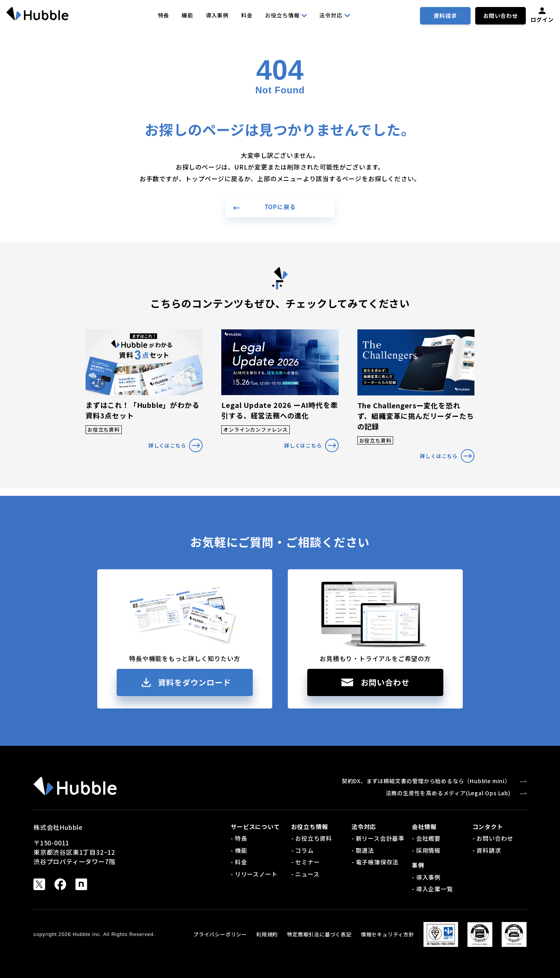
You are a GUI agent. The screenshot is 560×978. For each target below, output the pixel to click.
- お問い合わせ (493, 838)
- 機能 (239, 850)
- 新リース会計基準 (378, 838)
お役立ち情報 (286, 15)
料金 (247, 15)
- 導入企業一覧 (432, 889)
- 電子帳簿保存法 (375, 862)
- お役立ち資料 (312, 838)
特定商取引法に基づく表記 (319, 934)
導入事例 (217, 15)
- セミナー (306, 862)
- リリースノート (254, 874)
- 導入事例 (426, 877)
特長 (164, 15)
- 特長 (239, 838)
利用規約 (267, 934)
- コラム (303, 850)
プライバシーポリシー (220, 934)
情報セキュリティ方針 (388, 934)
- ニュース (305, 874)
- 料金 (239, 862)
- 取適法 (363, 850)
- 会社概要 (426, 838)
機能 (187, 15)
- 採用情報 (426, 850)
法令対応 (334, 15)
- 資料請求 (487, 850)
